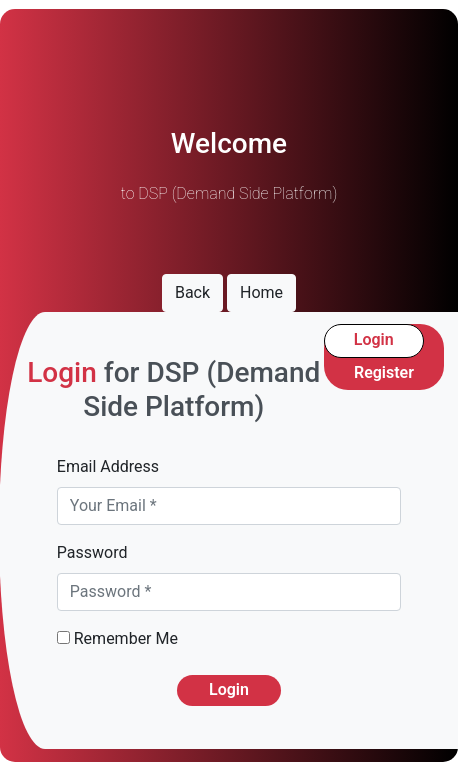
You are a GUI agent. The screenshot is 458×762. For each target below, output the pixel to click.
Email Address (108, 466)
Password (92, 552)
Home (261, 292)
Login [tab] (374, 339)
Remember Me (117, 638)
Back (192, 292)
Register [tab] (384, 372)
